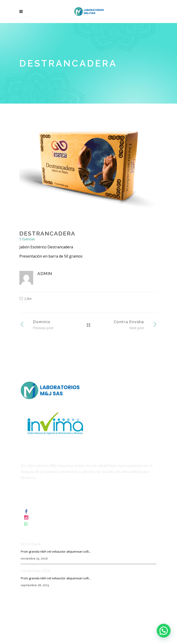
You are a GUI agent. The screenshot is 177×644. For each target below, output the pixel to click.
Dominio (42, 322)
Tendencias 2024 (35, 571)
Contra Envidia (129, 322)
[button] (164, 631)
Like (28, 299)
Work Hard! (31, 544)
